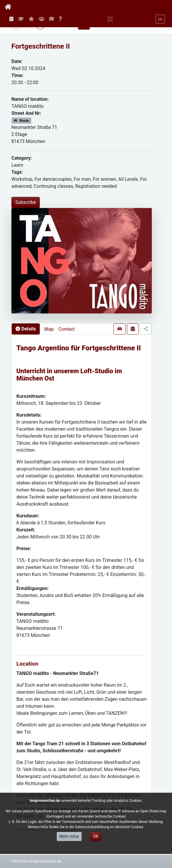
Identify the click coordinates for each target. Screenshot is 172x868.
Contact (66, 329)
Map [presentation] (49, 329)
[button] (160, 19)
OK (96, 836)
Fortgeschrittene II (41, 46)
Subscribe (26, 202)
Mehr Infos (69, 836)
